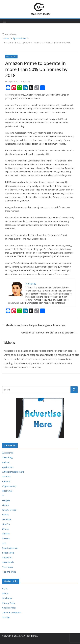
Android (6, 462)
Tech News (8, 567)
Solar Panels (8, 562)
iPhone (6, 529)
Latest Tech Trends (28, 636)
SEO (4, 543)
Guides (5, 515)
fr (3, 496)
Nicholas (26, 81)
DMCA (5, 593)
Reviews (6, 538)
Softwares (7, 557)
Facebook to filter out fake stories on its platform (49, 333)
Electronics (7, 491)
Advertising (7, 457)
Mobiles (6, 534)
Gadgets (6, 500)
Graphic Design (9, 510)
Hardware (7, 519)
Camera (6, 481)
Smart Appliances (10, 548)
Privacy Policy (9, 603)
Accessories (8, 453)
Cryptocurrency (9, 486)
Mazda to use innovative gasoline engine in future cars (34, 325)
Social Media (8, 553)
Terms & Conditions (12, 612)
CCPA (5, 589)
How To (6, 524)
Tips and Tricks (9, 572)
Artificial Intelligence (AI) (13, 472)
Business (6, 477)
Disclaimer (7, 598)
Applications (11, 57)
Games (6, 505)
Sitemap (6, 617)
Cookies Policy (9, 608)
